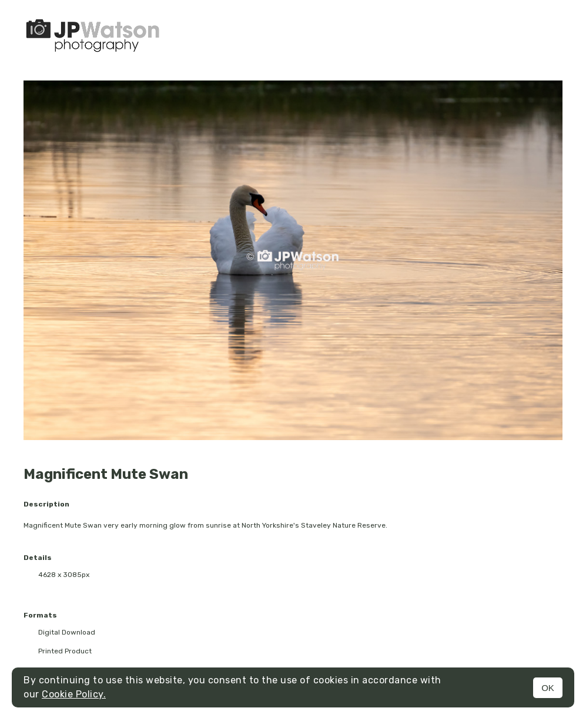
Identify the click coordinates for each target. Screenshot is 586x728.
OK (548, 688)
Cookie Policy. (74, 694)
